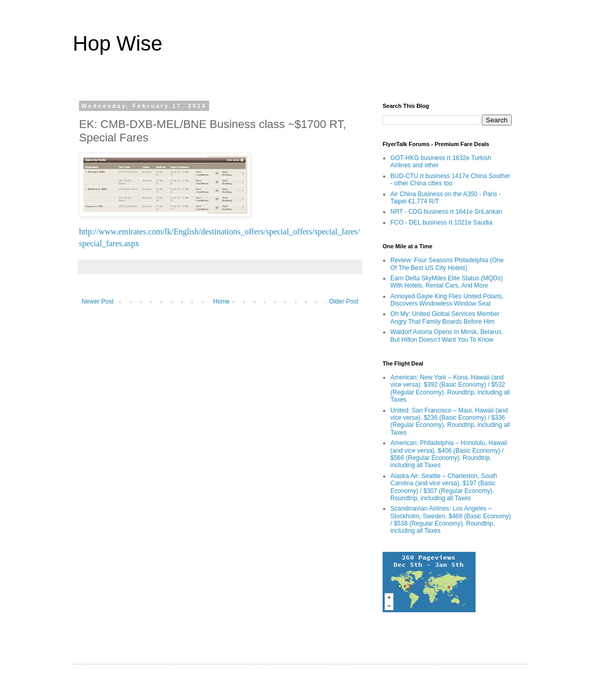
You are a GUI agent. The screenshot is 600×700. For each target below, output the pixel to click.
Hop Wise (117, 43)
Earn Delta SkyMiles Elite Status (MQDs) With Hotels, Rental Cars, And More (446, 282)
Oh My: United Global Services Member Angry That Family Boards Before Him (445, 317)
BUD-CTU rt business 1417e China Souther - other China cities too (450, 180)
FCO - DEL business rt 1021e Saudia (441, 222)
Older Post (344, 301)
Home (222, 301)
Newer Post (98, 301)
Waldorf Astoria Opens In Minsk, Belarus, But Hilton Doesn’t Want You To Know (447, 336)
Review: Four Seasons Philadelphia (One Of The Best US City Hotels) (447, 264)
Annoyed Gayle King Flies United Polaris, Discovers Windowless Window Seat (447, 300)
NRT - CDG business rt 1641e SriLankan (446, 212)
